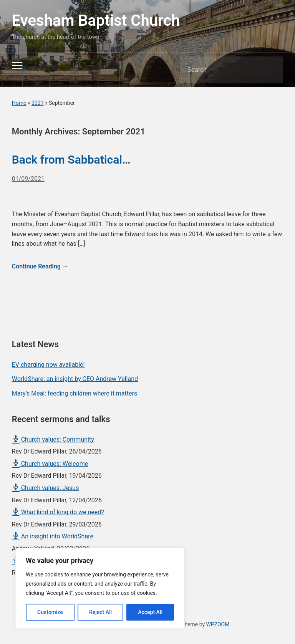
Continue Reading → (40, 266)
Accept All (150, 612)
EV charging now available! (48, 365)
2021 (37, 103)
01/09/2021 (28, 179)
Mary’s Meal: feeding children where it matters (75, 393)
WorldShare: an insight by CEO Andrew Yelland (75, 379)
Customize (50, 612)
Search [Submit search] (271, 70)
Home (19, 103)
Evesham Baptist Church (96, 21)
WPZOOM (218, 624)
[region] (100, 588)
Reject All (100, 612)
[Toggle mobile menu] (17, 66)
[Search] (222, 70)
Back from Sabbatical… (71, 160)
